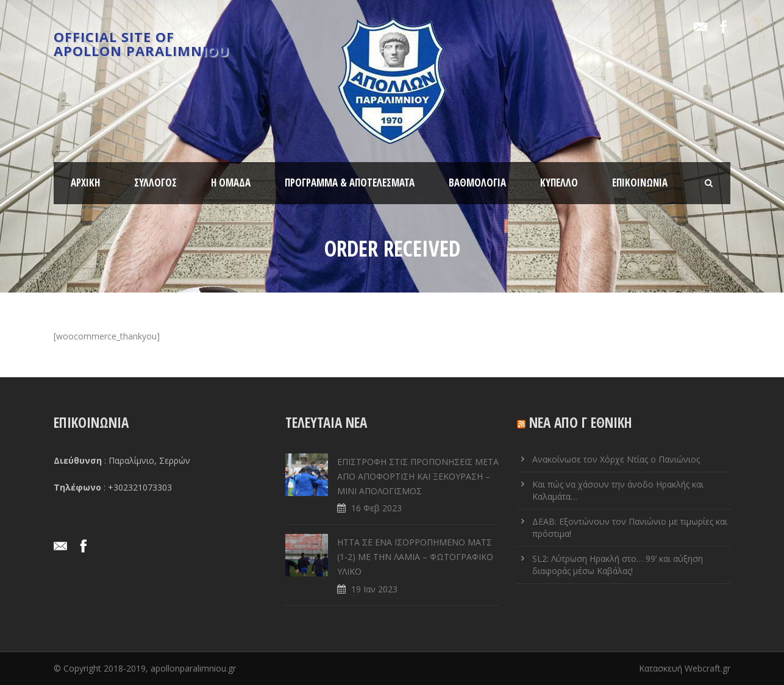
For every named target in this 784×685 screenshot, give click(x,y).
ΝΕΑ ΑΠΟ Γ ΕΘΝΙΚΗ (581, 422)
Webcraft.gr (707, 668)
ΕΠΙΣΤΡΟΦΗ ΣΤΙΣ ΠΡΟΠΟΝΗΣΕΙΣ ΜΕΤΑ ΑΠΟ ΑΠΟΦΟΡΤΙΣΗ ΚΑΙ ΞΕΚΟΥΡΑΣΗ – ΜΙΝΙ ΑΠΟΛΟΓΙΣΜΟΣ (418, 476)
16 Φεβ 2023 (376, 508)
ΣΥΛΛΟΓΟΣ (155, 183)
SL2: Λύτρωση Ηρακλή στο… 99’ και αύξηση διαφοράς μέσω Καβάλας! (618, 565)
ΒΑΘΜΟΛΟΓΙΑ (477, 183)
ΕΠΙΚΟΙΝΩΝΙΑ (640, 183)
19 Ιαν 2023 (374, 589)
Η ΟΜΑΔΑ (231, 183)
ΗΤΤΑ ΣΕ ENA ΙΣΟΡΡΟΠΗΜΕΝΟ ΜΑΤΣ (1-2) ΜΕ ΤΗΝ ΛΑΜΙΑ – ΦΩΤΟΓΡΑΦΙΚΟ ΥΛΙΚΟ (415, 557)
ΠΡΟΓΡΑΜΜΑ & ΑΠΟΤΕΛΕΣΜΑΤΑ (350, 183)
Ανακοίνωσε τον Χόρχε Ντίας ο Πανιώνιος (616, 459)
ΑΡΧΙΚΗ (85, 183)
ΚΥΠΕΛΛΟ (559, 183)
